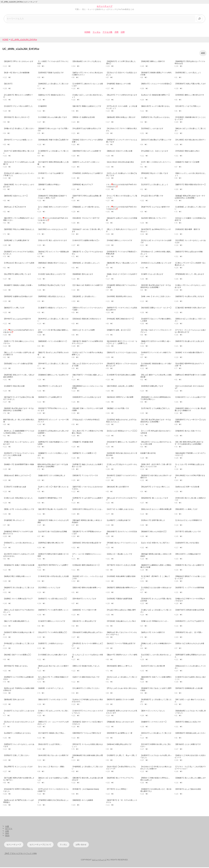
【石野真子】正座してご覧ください (16, 756)
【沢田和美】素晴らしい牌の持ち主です (189, 96)
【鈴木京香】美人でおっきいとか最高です (53, 756)
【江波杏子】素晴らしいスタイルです (51, 622)
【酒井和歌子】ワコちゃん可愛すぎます (87, 734)
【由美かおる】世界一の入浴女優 (187, 487)
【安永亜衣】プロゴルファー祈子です (86, 219)
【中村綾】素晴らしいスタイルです (119, 241)
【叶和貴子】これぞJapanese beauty (85, 790)
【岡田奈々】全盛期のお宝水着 (83, 118)
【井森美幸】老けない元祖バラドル (188, 431)
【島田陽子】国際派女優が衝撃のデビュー (122, 588)
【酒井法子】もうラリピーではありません (122, 353)
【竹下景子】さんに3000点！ (117, 790)
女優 (7, 827)
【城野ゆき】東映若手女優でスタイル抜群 (190, 375)
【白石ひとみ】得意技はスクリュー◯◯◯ (122, 431)
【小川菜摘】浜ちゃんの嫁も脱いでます (52, 118)
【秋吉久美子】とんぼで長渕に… (50, 745)
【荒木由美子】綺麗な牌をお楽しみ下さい (87, 633)
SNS (7, 834)
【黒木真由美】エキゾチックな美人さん (87, 62)
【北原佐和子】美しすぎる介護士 (187, 543)
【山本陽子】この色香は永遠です (118, 521)
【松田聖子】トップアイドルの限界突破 (189, 588)
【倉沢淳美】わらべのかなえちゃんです (52, 230)
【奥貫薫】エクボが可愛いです (118, 409)
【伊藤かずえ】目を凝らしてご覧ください (19, 129)
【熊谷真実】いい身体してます (186, 510)
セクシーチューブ (104, 6)
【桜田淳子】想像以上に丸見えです (188, 722)
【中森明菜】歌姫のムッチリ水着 (118, 84)
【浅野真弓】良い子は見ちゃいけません (155, 118)
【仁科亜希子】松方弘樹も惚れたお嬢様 (121, 375)
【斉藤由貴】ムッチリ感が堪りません (86, 207)
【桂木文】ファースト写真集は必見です (121, 644)
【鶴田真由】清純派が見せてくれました (52, 264)
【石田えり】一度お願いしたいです (119, 554)
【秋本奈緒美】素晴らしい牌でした (119, 666)
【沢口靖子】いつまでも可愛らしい (188, 107)
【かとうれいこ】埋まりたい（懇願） (51, 767)
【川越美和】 (42, 107)
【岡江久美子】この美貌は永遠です (188, 554)
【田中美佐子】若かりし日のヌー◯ (16, 118)
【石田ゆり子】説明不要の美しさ (153, 521)
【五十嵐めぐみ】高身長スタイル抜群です (87, 286)
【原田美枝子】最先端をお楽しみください (190, 734)
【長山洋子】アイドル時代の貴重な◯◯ (52, 633)
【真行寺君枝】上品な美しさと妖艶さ (120, 387)
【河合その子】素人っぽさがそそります (52, 241)
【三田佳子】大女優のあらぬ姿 (15, 487)
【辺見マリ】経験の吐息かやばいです (86, 678)
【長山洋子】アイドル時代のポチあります (122, 96)
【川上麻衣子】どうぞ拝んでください (86, 689)
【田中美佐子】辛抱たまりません (16, 666)
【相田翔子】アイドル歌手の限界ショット (53, 611)
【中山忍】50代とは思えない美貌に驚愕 (121, 611)
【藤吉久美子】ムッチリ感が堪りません (155, 107)
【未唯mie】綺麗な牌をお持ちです (119, 745)
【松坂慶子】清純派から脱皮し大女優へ (18, 286)
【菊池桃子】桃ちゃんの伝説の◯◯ (153, 532)
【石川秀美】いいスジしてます (49, 588)
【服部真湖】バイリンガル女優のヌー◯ (52, 342)
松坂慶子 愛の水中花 (148, 454)
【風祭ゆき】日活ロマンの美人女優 (119, 151)
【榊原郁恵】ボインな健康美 (82, 801)
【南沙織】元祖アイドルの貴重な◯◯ (17, 655)
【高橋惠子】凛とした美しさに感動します (190, 778)
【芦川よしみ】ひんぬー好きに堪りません (122, 689)
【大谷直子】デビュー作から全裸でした (18, 107)
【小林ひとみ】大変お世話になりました (18, 499)
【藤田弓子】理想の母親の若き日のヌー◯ (190, 185)
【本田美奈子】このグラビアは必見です (189, 622)
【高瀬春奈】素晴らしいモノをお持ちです (53, 375)
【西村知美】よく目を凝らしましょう (86, 264)
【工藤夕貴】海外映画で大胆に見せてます (190, 308)
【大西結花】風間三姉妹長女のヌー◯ (86, 566)
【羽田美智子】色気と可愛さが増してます (190, 84)
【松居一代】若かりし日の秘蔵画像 (16, 73)
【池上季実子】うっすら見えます (50, 387)
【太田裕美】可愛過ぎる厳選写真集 (119, 599)
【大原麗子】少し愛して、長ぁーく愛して (122, 756)
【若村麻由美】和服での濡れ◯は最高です (53, 140)
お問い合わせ (81, 845)
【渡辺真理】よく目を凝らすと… (84, 297)
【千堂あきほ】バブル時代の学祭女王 (86, 420)
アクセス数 (107, 33)
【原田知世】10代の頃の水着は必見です (87, 543)
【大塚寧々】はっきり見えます (152, 275)
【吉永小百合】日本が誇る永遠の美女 (120, 163)
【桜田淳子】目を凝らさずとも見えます (189, 342)
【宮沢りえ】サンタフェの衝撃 (83, 331)
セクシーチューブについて (40, 845)
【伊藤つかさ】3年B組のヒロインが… (154, 622)
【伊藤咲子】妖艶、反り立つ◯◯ (118, 331)
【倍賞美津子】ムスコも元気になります (87, 398)
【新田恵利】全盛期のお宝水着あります (18, 297)
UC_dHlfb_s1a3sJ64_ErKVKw (24, 40)
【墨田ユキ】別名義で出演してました (86, 666)
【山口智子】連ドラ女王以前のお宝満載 (52, 532)
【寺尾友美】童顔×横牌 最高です (187, 230)
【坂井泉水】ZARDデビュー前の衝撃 (120, 398)
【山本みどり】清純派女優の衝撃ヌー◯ (155, 96)
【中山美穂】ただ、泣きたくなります (154, 151)
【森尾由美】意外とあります (14, 700)
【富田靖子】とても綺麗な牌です (50, 398)
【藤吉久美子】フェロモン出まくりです (52, 700)
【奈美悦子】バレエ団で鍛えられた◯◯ (52, 599)
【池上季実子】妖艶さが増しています (17, 275)
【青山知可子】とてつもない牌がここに (155, 487)
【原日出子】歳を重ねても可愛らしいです (156, 140)
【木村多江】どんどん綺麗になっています (156, 264)
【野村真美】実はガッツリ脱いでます (154, 174)
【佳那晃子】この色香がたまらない (51, 644)
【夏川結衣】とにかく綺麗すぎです (188, 745)
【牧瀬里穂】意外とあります (82, 275)
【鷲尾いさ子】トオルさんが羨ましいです (19, 510)
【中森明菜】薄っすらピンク (14, 521)
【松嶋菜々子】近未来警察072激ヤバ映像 (19, 465)
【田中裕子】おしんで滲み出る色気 (188, 790)
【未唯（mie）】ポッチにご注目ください (156, 297)
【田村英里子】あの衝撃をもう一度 (119, 734)
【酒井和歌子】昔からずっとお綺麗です (87, 151)
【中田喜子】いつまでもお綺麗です (51, 174)
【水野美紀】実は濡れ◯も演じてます (51, 286)
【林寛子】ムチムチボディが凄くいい (86, 163)
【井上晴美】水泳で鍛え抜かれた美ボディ (190, 140)
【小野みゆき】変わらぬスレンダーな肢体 (19, 264)
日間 (123, 33)
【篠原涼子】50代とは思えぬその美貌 (189, 252)
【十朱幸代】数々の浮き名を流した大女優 (53, 577)
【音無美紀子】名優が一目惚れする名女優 (19, 566)
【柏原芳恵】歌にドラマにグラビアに (120, 778)
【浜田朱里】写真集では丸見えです (51, 73)
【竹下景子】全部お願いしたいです (188, 532)
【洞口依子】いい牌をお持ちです (84, 622)
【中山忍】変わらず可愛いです (152, 196)
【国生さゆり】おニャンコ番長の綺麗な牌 (156, 510)
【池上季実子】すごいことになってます (18, 767)
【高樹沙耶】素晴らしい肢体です (153, 62)
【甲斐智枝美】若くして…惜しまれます (189, 275)
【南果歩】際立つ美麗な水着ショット (17, 577)
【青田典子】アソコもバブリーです (85, 476)
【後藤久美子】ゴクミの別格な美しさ (51, 476)
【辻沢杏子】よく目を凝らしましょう (154, 185)
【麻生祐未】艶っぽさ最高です (118, 487)
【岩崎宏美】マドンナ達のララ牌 (84, 611)
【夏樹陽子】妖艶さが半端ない (49, 185)
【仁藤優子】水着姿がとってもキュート (52, 308)
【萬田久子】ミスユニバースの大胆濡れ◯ (156, 84)
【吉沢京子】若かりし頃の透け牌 (153, 666)
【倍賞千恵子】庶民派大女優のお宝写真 (189, 611)
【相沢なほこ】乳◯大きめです (15, 207)
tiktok (7, 836)
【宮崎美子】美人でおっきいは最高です (189, 566)
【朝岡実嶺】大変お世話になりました (51, 297)
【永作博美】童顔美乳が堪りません (119, 297)
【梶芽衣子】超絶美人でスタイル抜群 (120, 700)
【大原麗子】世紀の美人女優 (14, 387)
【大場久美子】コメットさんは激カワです (190, 398)
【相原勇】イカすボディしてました (51, 689)
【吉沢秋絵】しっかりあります (152, 129)
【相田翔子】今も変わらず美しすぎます (189, 297)
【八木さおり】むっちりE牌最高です (188, 521)
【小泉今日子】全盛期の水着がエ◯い (86, 241)
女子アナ (9, 829)
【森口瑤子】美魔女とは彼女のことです (87, 107)
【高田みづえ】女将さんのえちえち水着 (189, 644)
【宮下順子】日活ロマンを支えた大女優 (121, 566)
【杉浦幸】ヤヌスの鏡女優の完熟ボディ (189, 353)
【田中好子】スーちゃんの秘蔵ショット (18, 140)
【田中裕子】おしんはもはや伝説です (17, 319)
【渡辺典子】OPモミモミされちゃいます (18, 62)
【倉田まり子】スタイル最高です (153, 633)
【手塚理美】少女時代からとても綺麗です (87, 174)
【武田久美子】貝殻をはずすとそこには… (87, 510)
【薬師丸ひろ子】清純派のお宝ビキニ (51, 96)
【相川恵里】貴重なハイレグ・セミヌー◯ (156, 308)
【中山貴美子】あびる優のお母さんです (87, 129)
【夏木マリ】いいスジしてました (153, 711)
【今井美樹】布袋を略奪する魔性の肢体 (121, 577)
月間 (116, 33)
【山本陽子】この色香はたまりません (17, 734)
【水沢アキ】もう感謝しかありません (120, 510)
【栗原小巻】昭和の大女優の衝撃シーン (87, 588)
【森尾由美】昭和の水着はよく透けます (121, 118)
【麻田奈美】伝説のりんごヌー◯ (16, 196)
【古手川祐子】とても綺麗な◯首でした (155, 409)
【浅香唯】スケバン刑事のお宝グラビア (18, 599)
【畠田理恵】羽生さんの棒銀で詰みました (19, 230)
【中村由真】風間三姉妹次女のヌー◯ (120, 319)
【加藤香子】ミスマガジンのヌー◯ (153, 722)
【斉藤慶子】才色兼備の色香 (82, 443)
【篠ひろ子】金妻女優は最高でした (16, 622)
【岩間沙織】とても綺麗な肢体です (16, 241)
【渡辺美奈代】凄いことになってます (154, 499)
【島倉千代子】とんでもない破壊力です (155, 207)
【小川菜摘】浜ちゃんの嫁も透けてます (52, 655)
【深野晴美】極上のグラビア (82, 185)
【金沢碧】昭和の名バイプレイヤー (153, 219)
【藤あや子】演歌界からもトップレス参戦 (122, 655)
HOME (87, 33)
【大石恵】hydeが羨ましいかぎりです (52, 275)
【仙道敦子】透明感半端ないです (50, 499)
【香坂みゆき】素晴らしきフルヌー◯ (17, 476)
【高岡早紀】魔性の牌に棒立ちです (51, 543)
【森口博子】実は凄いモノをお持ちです (52, 510)
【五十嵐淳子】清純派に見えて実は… (51, 734)
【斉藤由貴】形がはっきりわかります (120, 722)
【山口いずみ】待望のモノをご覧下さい (155, 543)
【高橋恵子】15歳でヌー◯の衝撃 (187, 163)
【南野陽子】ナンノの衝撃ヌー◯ (84, 454)
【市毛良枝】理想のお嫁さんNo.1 (187, 151)
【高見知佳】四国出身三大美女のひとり (87, 319)
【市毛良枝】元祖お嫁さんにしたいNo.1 (121, 622)
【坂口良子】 (8, 84)
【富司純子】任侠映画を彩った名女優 (189, 689)
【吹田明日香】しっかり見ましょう (188, 73)
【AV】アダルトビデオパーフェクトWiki (20, 854)
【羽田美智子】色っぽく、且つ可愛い (189, 633)
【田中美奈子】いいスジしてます (84, 599)
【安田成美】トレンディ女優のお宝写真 (18, 364)
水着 (7, 832)
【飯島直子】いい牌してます (14, 308)
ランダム (96, 33)
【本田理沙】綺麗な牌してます (152, 387)
